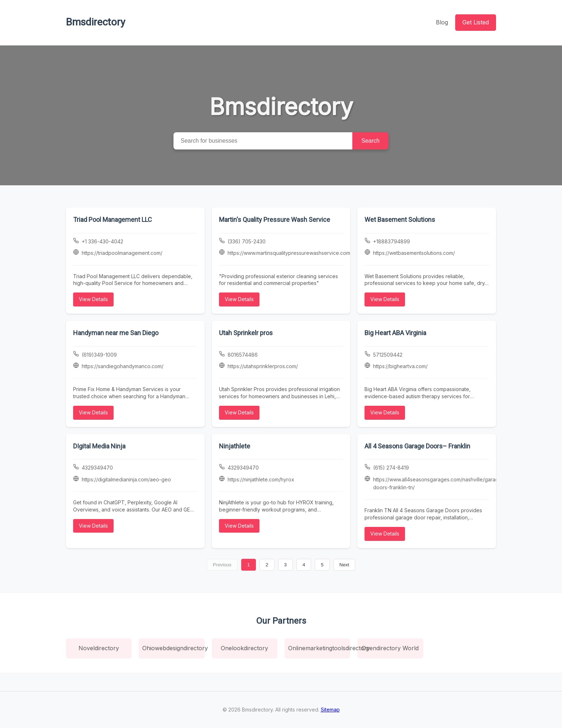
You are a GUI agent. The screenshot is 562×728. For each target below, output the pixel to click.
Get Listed (476, 22)
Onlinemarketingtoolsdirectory (319, 648)
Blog (442, 22)
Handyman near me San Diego (116, 333)
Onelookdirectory (244, 648)
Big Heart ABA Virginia (395, 333)
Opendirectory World (390, 648)
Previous (222, 565)
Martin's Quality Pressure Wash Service (275, 220)
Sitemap (330, 710)
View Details (93, 299)
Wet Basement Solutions (400, 220)
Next (344, 565)
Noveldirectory (99, 648)
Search (370, 141)
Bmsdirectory (96, 22)
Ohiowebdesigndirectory (173, 648)
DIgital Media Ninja (99, 446)
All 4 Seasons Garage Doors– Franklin (417, 446)
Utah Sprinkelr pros (246, 333)
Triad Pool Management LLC (113, 220)
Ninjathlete (235, 446)
